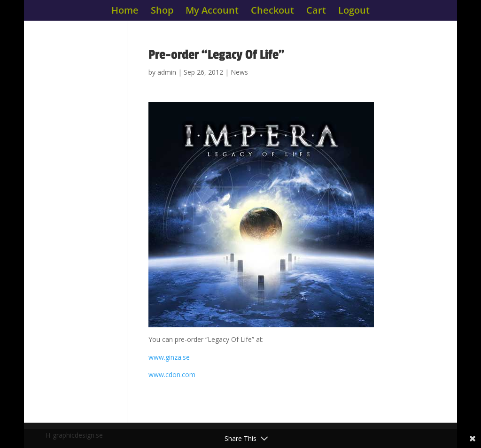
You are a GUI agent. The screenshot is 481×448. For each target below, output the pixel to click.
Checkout (272, 12)
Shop (162, 12)
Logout (354, 12)
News (239, 72)
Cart (316, 12)
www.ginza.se (169, 357)
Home (125, 12)
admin (167, 72)
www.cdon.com (172, 375)
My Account (212, 12)
